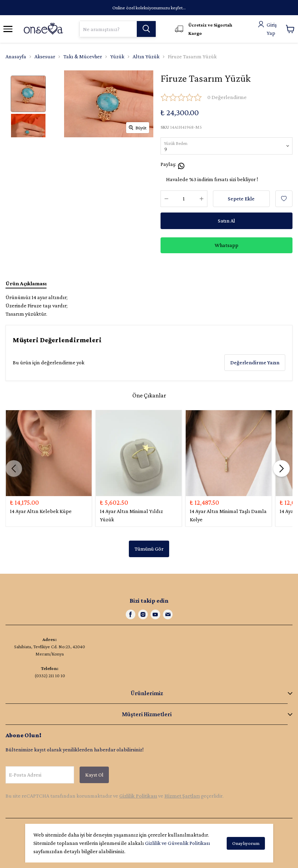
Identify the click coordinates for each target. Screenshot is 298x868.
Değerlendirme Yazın (255, 362)
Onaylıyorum (246, 843)
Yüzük (117, 56)
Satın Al (226, 221)
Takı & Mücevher (83, 56)
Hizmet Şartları (182, 796)
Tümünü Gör (149, 549)
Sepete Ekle (241, 199)
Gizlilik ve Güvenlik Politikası (178, 843)
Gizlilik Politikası (138, 796)
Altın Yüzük (146, 56)
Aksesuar (45, 56)
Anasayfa (16, 56)
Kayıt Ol (94, 775)
